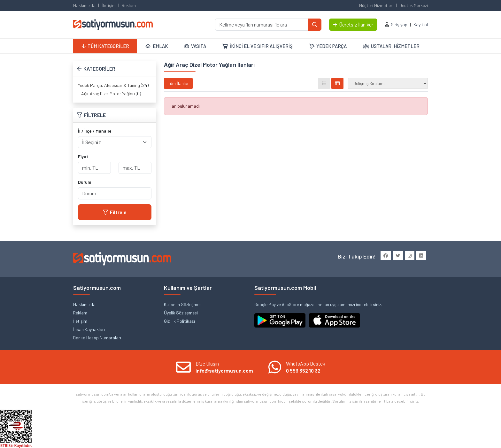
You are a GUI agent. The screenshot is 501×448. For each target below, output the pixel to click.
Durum (85, 182)
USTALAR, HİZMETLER (391, 46)
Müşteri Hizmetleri (376, 5)
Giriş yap (399, 24)
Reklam (129, 5)
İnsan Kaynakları (89, 329)
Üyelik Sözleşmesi (181, 313)
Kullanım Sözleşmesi (183, 304)
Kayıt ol (421, 24)
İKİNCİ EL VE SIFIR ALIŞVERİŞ (258, 46)
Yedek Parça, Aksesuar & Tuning (109, 85)
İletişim (109, 5)
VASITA (195, 46)
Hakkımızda (84, 5)
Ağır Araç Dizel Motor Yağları (108, 93)
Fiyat (83, 156)
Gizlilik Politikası (179, 321)
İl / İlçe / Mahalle (95, 131)
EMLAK (157, 46)
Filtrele (115, 212)
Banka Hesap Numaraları (97, 338)
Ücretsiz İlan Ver (353, 24)
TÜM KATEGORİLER (105, 46)
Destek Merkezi (414, 5)
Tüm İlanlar (178, 83)
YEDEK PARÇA (328, 46)
